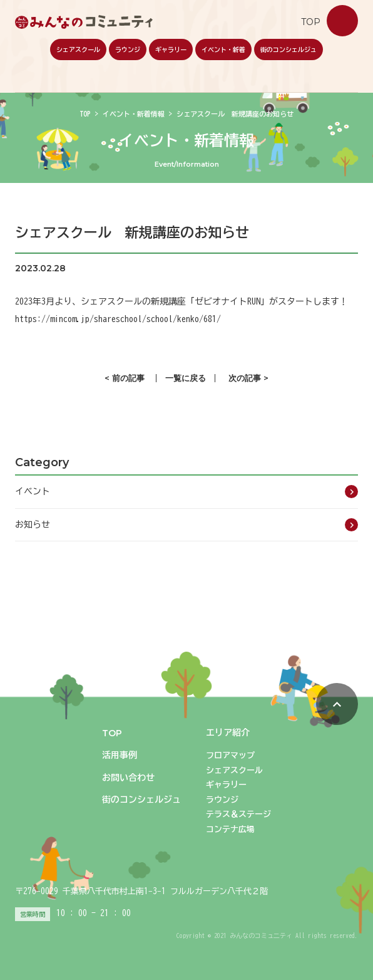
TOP (85, 114)
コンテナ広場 (230, 829)
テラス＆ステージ (238, 814)
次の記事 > (248, 378)
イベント (33, 491)
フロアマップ (230, 755)
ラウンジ (128, 50)
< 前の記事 (125, 378)
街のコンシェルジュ (289, 50)
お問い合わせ (342, 21)
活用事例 (120, 755)
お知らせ (33, 524)
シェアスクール (78, 50)
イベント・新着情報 (134, 114)
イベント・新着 (223, 50)
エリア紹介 (228, 732)
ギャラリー (171, 50)
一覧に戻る (186, 378)
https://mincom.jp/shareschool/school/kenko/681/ (118, 319)
